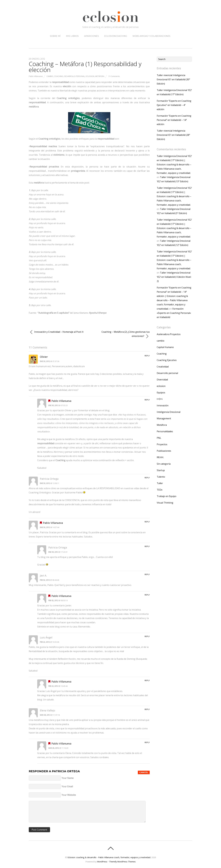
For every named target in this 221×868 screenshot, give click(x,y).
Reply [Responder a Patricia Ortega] (147, 478)
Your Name (68, 778)
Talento (161, 477)
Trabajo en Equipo (167, 496)
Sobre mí (55, 36)
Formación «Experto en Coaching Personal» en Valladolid (174, 313)
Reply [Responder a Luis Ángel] (147, 636)
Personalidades (165, 431)
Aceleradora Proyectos (169, 334)
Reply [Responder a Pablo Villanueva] (147, 400)
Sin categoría (164, 464)
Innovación (163, 405)
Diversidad (162, 380)
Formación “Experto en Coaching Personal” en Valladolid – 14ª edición (174, 120)
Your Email (67, 786)
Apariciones (91, 36)
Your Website (69, 795)
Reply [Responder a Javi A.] (147, 574)
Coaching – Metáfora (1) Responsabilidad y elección (85, 67)
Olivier (44, 357)
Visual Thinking (165, 503)
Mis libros (72, 36)
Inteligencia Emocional (169, 412)
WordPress (102, 862)
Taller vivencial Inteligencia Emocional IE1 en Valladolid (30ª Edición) (173, 79)
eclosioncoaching (116, 36)
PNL (159, 438)
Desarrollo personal (74, 76)
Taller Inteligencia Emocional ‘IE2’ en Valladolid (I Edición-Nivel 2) (174, 277)
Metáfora (100, 76)
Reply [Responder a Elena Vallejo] (147, 709)
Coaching (59, 76)
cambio (50, 76)
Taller (160, 483)
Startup (161, 470)
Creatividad (163, 367)
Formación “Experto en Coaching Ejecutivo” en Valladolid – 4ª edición (174, 105)
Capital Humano (165, 347)
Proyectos (162, 444)
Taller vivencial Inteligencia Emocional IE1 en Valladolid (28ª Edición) (173, 135)
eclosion (90, 76)
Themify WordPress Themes (122, 862)
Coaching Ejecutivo (167, 360)
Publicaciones (164, 451)
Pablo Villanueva (36, 76)
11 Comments (114, 76)
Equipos (161, 393)
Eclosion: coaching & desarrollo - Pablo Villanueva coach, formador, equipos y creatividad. (109, 857)
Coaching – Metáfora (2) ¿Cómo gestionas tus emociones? (126, 334)
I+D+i (160, 399)
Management (164, 418)
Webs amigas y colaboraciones (151, 36)
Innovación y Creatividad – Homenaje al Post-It (57, 332)
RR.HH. (160, 457)
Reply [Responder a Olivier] (147, 356)
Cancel (144, 772)
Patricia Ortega (66, 771)
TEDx (160, 490)
